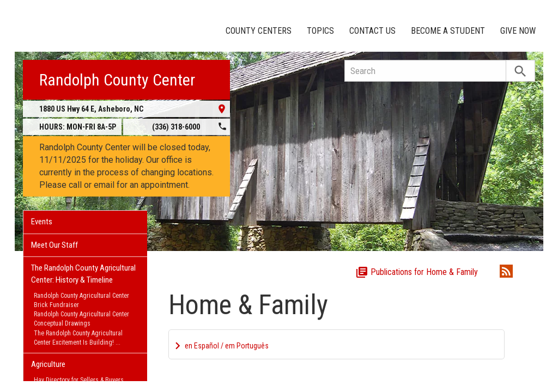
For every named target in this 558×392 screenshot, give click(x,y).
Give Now (518, 31)
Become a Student (448, 31)
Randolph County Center (117, 80)
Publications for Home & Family (417, 272)
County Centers (259, 31)
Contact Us (372, 31)
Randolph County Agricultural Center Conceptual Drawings (81, 319)
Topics (320, 31)
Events (42, 222)
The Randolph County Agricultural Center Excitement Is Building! (78, 338)
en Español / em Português (227, 346)
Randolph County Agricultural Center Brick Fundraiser (81, 300)
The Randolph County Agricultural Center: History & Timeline (83, 274)
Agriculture (48, 364)
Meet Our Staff (54, 245)
